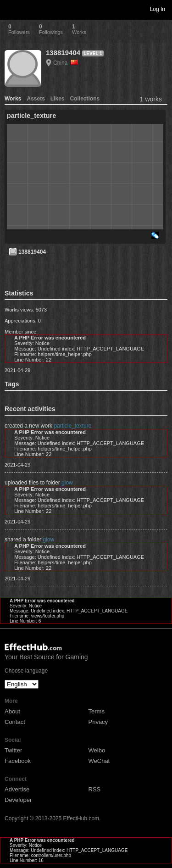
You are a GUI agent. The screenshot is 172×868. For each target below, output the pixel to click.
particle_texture (72, 426)
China (66, 63)
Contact (15, 722)
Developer (18, 800)
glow (67, 483)
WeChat (99, 761)
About (12, 711)
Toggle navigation (11, 9)
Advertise (17, 789)
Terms (97, 711)
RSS (95, 789)
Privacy (98, 722)
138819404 (63, 53)
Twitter (13, 750)
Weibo (97, 750)
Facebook (18, 761)
